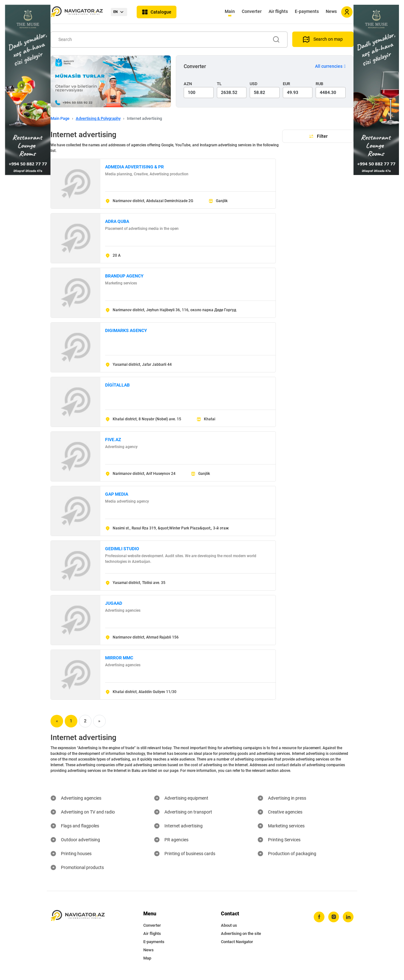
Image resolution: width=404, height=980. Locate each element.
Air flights (278, 11)
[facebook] (319, 917)
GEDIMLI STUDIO (122, 549)
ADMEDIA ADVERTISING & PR (134, 167)
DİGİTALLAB (117, 385)
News (331, 11)
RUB (319, 84)
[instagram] (334, 917)
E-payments (307, 11)
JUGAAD (114, 603)
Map (147, 958)
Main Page (60, 118)
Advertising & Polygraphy (98, 118)
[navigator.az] (78, 916)
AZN (188, 84)
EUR (286, 84)
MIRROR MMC (119, 658)
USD (254, 84)
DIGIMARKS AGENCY (126, 330)
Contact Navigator (237, 942)
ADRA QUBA (117, 221)
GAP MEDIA (117, 494)
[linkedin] (348, 917)
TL (219, 84)
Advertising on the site (241, 933)
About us (229, 925)
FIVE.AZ (113, 440)
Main (230, 11)
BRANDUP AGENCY (124, 276)
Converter (252, 11)
